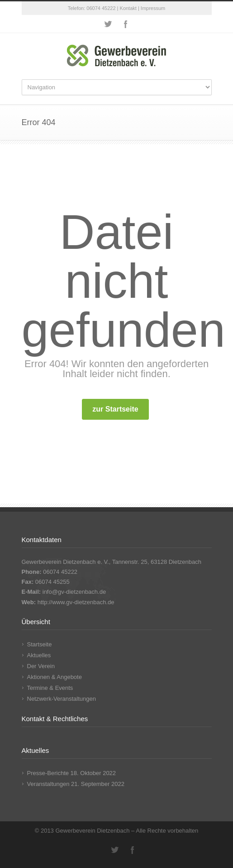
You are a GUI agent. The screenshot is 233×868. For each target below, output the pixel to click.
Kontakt (128, 8)
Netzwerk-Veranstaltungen (62, 699)
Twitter (108, 24)
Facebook (126, 24)
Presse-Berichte (48, 773)
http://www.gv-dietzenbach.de (76, 602)
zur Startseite (115, 409)
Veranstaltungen (48, 784)
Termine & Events (50, 688)
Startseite (40, 644)
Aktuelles (39, 655)
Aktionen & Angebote (55, 677)
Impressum (153, 8)
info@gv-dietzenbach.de (74, 592)
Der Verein (41, 666)
